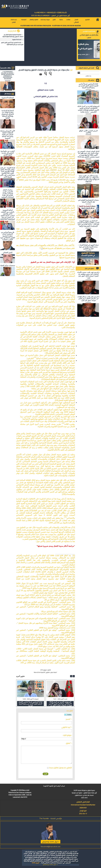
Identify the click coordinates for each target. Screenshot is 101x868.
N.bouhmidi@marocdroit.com (50, 847)
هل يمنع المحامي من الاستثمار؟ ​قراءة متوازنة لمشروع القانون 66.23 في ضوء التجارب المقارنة (8, 236)
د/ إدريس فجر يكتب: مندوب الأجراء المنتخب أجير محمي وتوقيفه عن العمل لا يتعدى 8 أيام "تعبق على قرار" (88, 275)
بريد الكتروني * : (67, 727)
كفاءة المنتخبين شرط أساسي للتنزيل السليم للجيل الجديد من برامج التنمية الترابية (12, 43)
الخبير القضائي (8, 252)
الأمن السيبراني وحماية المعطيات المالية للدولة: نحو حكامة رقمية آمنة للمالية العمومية (8, 134)
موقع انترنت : (67, 735)
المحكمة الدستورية (17, 39)
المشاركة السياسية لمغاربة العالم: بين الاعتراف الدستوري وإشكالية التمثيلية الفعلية (13, 36)
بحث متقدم (88, 76)
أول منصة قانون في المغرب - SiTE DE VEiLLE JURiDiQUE (51, 16)
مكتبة (61, 20)
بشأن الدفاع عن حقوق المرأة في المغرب (89, 36)
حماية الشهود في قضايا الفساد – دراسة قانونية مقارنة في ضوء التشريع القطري (88, 247)
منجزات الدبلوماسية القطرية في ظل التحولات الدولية (88, 201)
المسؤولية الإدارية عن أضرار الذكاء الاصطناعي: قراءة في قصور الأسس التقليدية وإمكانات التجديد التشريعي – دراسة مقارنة (60, 704)
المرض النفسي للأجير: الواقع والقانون (88, 132)
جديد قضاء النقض (14, 21)
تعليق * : (69, 743)
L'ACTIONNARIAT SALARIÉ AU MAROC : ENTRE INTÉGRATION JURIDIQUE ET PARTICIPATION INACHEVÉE (8, 75)
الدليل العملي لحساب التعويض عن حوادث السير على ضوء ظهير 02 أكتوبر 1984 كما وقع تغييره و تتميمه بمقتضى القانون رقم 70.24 (88, 154)
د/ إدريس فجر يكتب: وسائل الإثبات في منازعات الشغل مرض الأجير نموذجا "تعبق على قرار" (88, 298)
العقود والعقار (34, 20)
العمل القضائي (76, 21)
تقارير (54, 20)
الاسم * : (69, 719)
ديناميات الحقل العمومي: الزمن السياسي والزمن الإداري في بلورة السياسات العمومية (8, 193)
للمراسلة (24, 20)
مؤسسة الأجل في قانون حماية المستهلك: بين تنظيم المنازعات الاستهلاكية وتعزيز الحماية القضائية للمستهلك (88, 178)
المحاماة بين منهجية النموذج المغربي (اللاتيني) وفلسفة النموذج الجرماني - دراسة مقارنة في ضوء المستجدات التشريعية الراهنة (88, 223)
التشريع (87, 20)
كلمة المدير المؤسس (89, 31)
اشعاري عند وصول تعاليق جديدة (60, 768)
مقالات (68, 20)
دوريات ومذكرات (45, 20)
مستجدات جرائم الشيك (8, 265)
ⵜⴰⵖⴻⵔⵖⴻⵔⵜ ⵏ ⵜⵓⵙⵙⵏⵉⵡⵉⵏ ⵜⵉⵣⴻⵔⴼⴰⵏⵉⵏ (50, 13)
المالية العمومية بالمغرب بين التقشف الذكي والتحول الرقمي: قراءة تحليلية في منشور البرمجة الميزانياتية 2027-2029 (8, 215)
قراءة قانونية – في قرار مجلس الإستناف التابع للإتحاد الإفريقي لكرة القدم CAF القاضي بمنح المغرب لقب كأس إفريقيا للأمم (8, 172)
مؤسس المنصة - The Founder (51, 818)
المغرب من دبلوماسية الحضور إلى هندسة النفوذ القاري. (8, 153)
